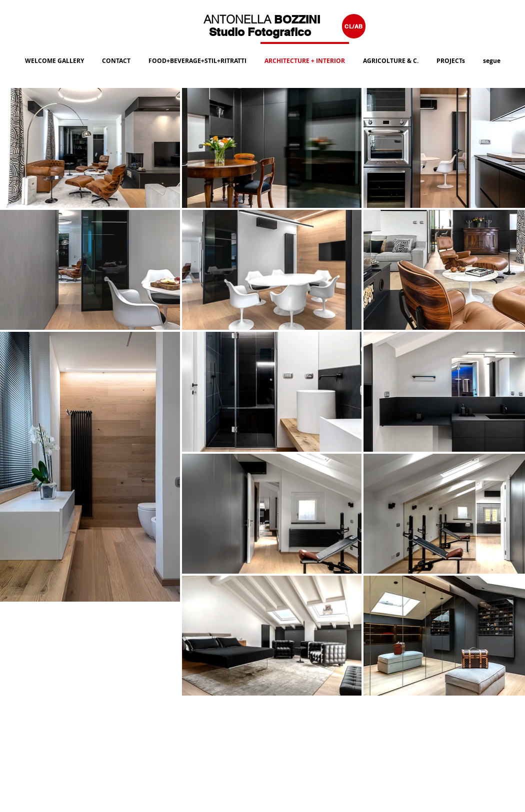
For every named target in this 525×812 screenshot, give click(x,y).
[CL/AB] (354, 26)
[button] (197, 56)
